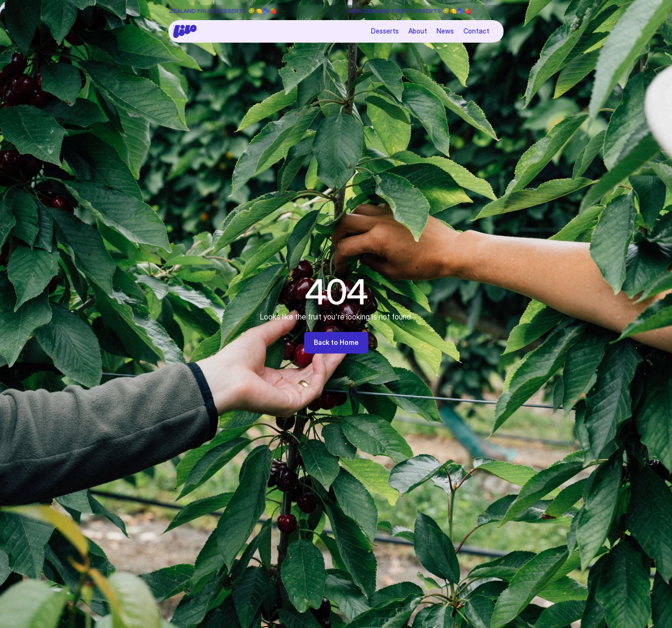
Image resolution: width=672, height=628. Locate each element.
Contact (477, 31)
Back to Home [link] (336, 342)
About (418, 31)
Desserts (385, 31)
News (445, 31)
